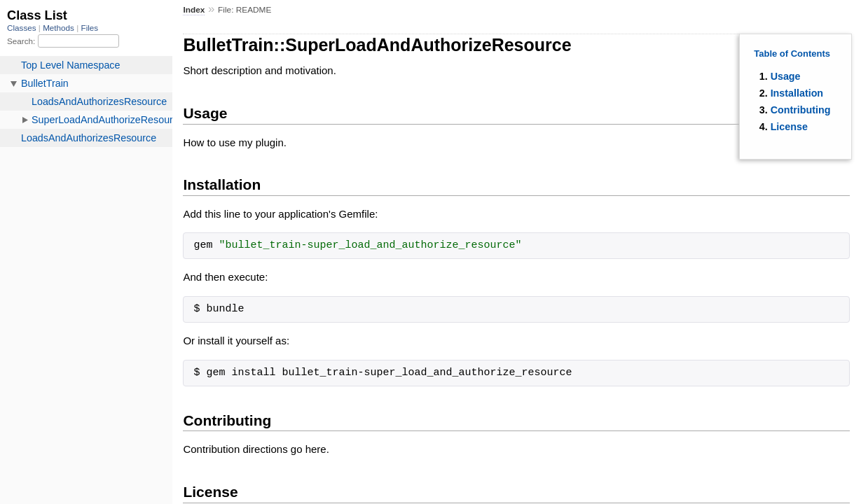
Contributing (801, 110)
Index (194, 10)
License (789, 127)
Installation (797, 93)
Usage (786, 76)
